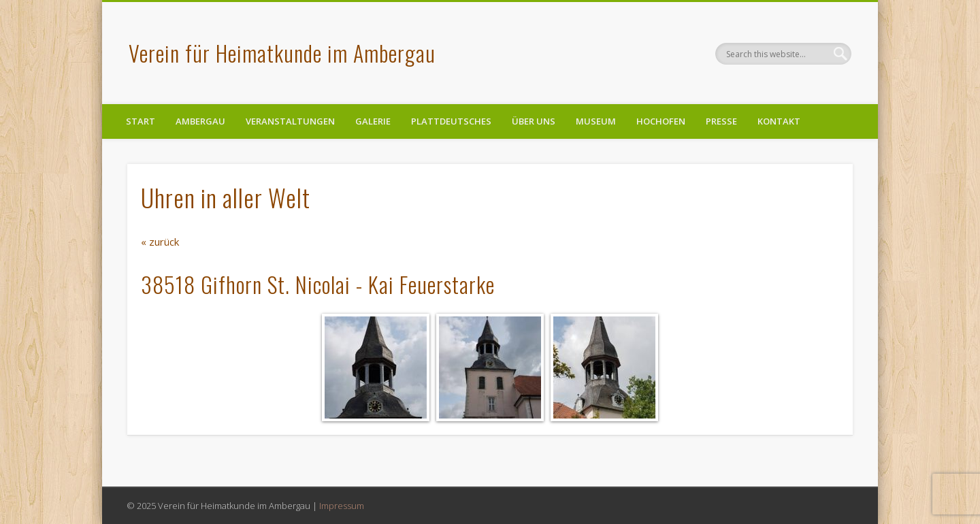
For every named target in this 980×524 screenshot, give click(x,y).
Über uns (534, 121)
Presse (721, 121)
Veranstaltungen (290, 121)
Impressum (342, 506)
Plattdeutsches (451, 121)
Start (141, 121)
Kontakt (779, 121)
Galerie (373, 121)
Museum (596, 121)
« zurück (160, 242)
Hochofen (661, 121)
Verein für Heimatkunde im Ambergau (282, 53)
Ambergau (200, 121)
